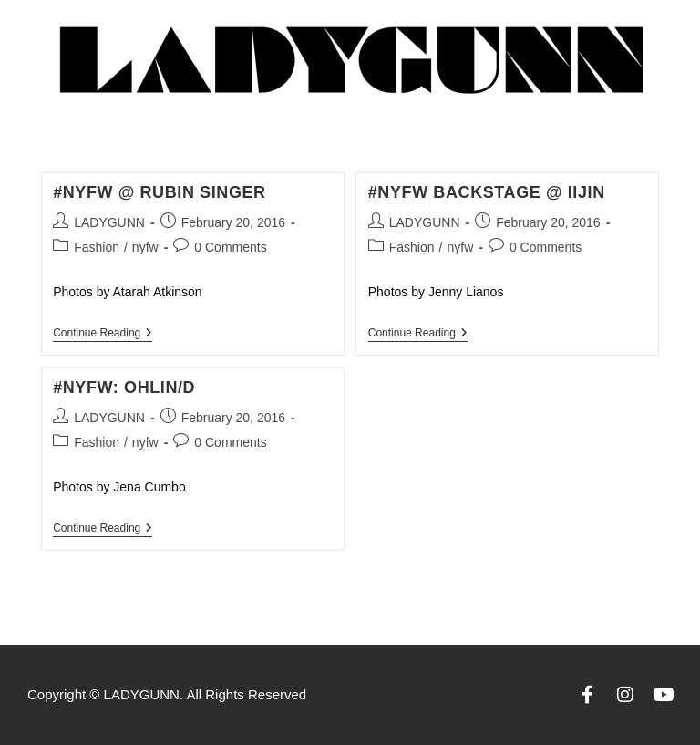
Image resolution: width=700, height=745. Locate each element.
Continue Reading (103, 333)
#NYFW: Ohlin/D (124, 388)
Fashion (97, 247)
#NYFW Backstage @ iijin (487, 192)
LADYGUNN (109, 222)
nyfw (145, 247)
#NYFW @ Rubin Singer (160, 192)
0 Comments (230, 247)
